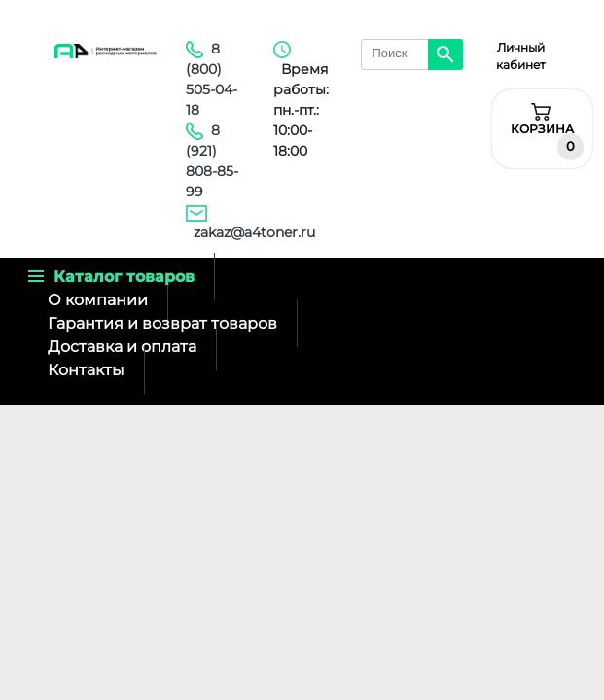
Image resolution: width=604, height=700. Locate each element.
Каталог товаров (111, 277)
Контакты (86, 370)
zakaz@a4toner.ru (254, 232)
